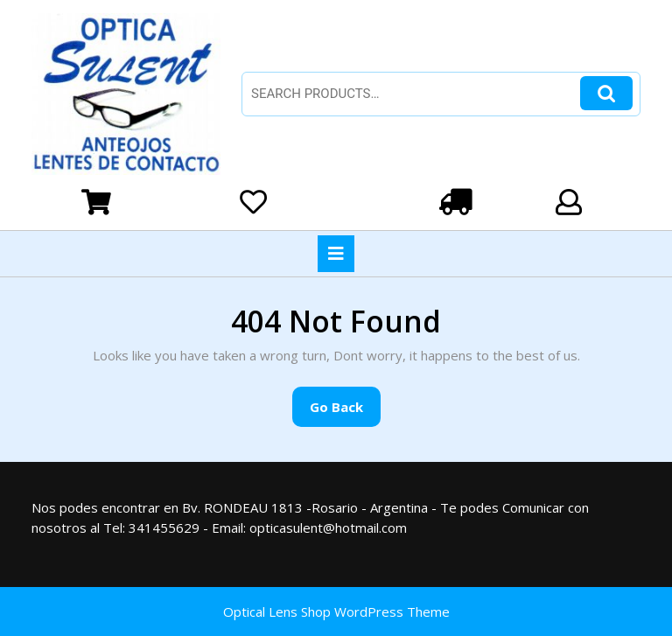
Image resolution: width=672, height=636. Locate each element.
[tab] (336, 254)
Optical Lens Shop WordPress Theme (336, 612)
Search (606, 93)
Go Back (345, 412)
